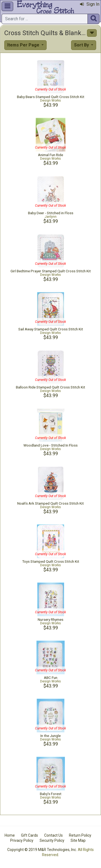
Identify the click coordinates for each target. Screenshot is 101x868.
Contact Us (53, 835)
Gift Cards (29, 835)
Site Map (78, 840)
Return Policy (80, 835)
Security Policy (52, 840)
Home (10, 835)
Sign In (90, 4)
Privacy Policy (22, 840)
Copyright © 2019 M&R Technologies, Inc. (42, 850)
